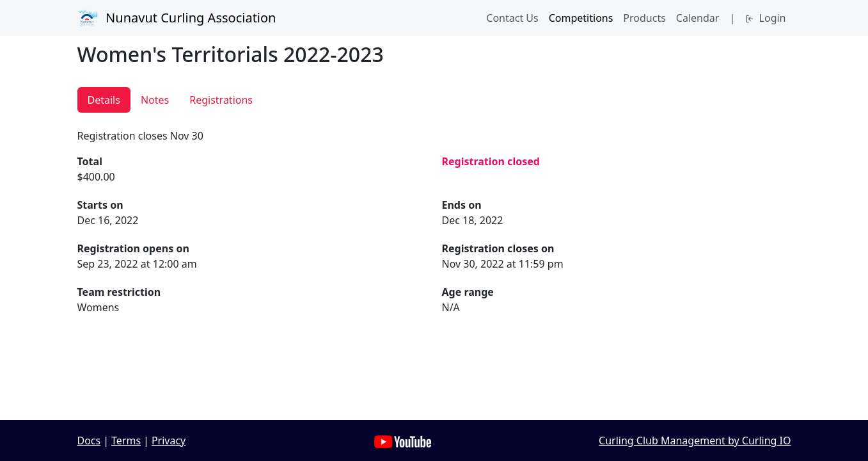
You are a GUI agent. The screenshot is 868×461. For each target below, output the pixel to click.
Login (765, 18)
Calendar (698, 18)
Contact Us (512, 18)
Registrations (221, 100)
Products (644, 18)
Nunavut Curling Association (177, 18)
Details (104, 100)
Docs (89, 441)
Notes (155, 100)
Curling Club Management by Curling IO (695, 441)
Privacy (169, 441)
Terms (126, 441)
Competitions (581, 18)
